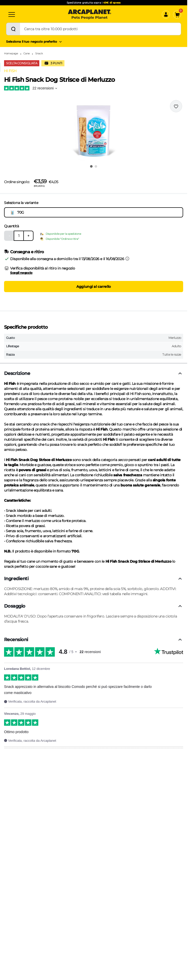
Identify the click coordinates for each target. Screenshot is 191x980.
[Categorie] (12, 14)
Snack (39, 53)
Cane (27, 53)
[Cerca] (13, 29)
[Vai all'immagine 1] (91, 166)
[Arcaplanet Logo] (90, 14)
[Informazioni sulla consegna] (127, 259)
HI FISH (10, 71)
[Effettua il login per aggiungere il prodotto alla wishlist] (176, 106)
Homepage (11, 53)
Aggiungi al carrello (94, 287)
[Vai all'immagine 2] (96, 166)
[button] (94, 131)
